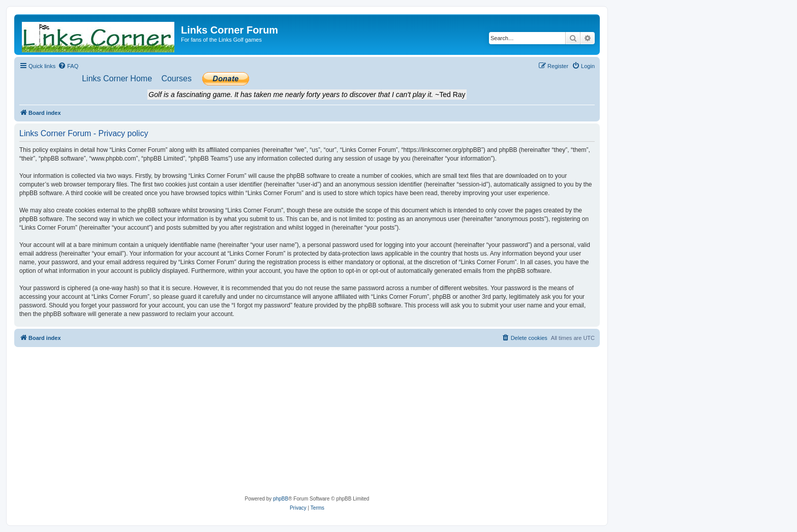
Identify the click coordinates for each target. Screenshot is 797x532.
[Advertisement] (307, 423)
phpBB (281, 499)
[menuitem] (68, 66)
